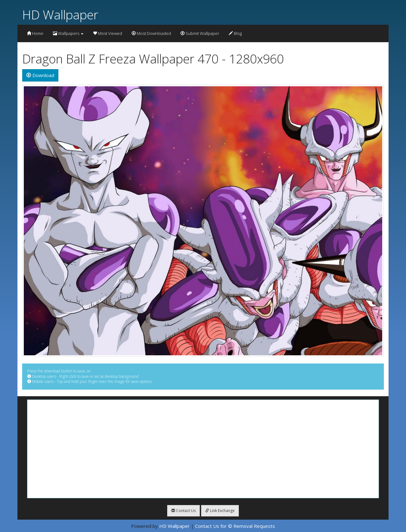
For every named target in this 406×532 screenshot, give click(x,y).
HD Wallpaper (60, 14)
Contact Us (183, 511)
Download (40, 75)
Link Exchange (220, 511)
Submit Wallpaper (200, 33)
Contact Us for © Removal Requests (235, 526)
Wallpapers (68, 33)
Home (35, 33)
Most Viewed (108, 33)
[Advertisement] (203, 449)
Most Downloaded (151, 33)
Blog (235, 33)
